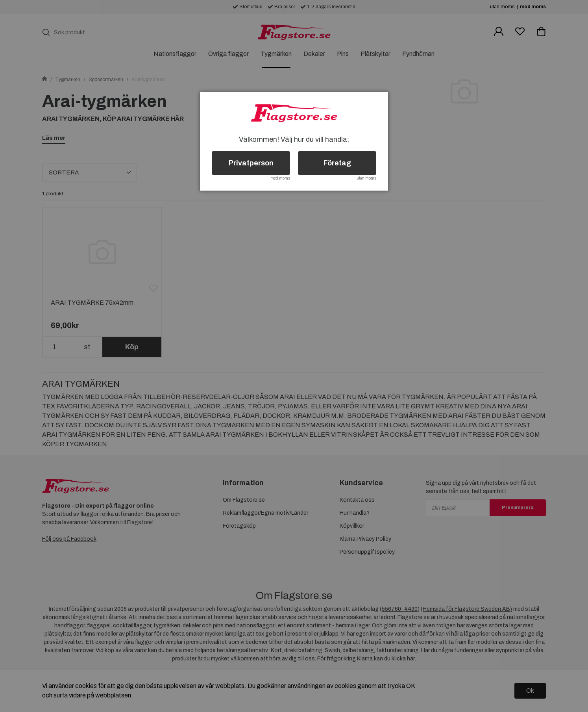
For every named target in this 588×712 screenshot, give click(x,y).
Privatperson (251, 163)
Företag (337, 163)
